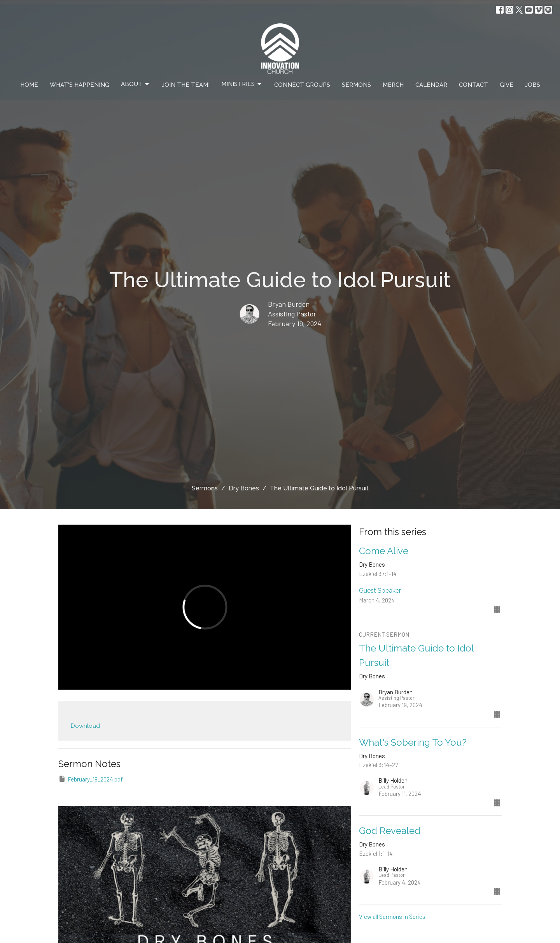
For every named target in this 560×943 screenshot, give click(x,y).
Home (29, 85)
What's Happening (80, 85)
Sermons (356, 85)
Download (85, 726)
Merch (393, 85)
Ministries (242, 84)
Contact (473, 85)
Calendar (431, 85)
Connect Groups (302, 85)
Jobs (533, 85)
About (136, 84)
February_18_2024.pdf (91, 779)
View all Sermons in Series (392, 917)
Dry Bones (244, 488)
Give (507, 85)
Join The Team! (186, 85)
